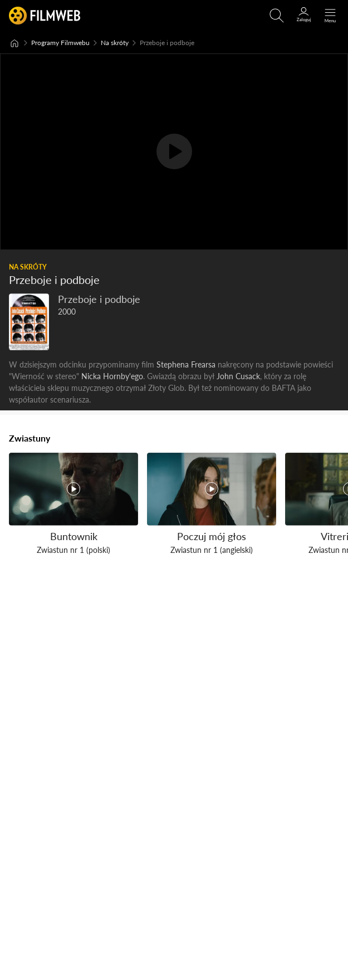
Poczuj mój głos (212, 536)
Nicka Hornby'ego (112, 376)
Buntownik (74, 536)
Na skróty (115, 43)
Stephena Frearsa (186, 364)
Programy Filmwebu (60, 43)
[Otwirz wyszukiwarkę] (277, 16)
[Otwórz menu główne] (330, 16)
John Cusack (238, 376)
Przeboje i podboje (99, 299)
